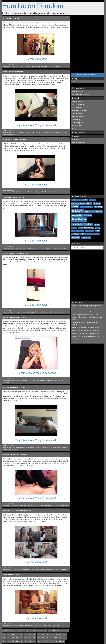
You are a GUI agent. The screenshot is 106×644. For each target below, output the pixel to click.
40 (43, 638)
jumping (97, 224)
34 (17, 638)
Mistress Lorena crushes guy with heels (85, 342)
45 (64, 638)
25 (43, 634)
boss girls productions (78, 203)
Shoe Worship (46, 133)
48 (13, 641)
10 (45, 631)
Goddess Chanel (14, 133)
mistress (74, 228)
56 (47, 641)
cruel (89, 203)
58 (56, 641)
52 (30, 641)
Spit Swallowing (56, 66)
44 (60, 638)
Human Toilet (47, 626)
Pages (75, 79)
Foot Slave (39, 448)
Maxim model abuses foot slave (14, 387)
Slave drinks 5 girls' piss (12, 575)
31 (4, 638)
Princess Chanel (24, 133)
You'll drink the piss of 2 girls (13, 197)
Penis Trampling (57, 312)
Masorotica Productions (16, 380)
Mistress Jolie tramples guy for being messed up (87, 307)
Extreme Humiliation (62, 248)
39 (39, 638)
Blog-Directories (78, 133)
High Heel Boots (63, 505)
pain (80, 228)
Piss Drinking (31, 248)
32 (9, 638)
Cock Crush (45, 312)
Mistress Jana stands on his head (15, 455)
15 (67, 631)
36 (26, 638)
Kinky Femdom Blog (78, 104)
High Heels (39, 133)
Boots (31, 312)
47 (9, 641)
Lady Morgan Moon (15, 569)
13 (58, 631)
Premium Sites (78, 88)
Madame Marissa (77, 91)
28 (56, 634)
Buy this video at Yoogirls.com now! (36, 125)
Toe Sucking (15, 449)
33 (13, 638)
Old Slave (30, 569)
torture (96, 234)
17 (9, 634)
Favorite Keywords (79, 197)
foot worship (77, 215)
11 (50, 631)
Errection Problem (33, 192)
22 (30, 634)
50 (21, 641)
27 (52, 634)
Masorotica (26, 380)
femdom (77, 211)
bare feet (92, 200)
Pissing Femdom (34, 626)
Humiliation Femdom (33, 6)
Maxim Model (32, 448)
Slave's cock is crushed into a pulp (15, 253)
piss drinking (89, 228)
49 (17, 641)
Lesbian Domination (57, 133)
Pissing (54, 248)
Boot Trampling (37, 312)
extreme (75, 207)
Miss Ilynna (24, 448)
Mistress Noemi (22, 248)
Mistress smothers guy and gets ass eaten (86, 311)
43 (56, 638)
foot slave (98, 211)
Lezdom (65, 133)
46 (4, 641)
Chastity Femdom (78, 114)
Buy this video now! (36, 59)
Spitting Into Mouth (25, 66)
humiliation (79, 219)
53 (34, 641)
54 (39, 641)
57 (52, 641)
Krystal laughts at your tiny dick (14, 317)
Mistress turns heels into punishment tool (85, 331)
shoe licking (80, 231)
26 (47, 634)
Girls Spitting (76, 120)
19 (17, 634)
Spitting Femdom (14, 66)
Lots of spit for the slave (12, 18)
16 (4, 634)
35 (21, 638)
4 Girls (50, 66)
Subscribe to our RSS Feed (87, 75)
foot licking (89, 211)
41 (47, 638)
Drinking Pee (55, 626)
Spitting (58, 569)
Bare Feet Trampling (52, 505)
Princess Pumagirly (15, 312)
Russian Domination (78, 143)
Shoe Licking (57, 448)
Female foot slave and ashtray (14, 72)
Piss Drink (48, 248)
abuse (74, 200)
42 (52, 638)
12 (54, 631)
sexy (73, 231)
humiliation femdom (82, 224)
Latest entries (77, 303)
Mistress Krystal (35, 380)
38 (34, 638)
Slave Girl (32, 133)
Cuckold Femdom (78, 101)
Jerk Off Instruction (22, 192)
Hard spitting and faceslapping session (17, 511)
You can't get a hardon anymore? (15, 140)
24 (39, 634)
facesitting (98, 207)
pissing (98, 228)
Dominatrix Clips (77, 126)
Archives (76, 244)
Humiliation (44, 66)
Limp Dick (42, 192)
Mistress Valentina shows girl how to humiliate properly (87, 318)
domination (97, 203)
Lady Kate (24, 569)
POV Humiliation (40, 248)
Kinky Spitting (76, 107)
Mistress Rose (13, 248)
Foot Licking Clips (78, 123)
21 (26, 634)
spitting (75, 234)
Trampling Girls (14, 505)
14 (63, 631)
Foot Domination (48, 448)
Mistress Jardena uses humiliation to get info (86, 327)
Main (73, 82)
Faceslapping (65, 569)
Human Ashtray (15, 134)
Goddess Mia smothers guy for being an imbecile (85, 323)
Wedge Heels (25, 312)
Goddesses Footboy (15, 448)
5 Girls (41, 626)
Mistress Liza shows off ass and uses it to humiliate (85, 338)
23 (34, 634)
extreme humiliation (86, 207)
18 (13, 634)
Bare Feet (43, 505)
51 (26, 641)
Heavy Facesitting (78, 117)
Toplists (75, 136)
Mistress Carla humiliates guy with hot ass (86, 334)
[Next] (61, 641)
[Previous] (7, 631)
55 (43, 641)
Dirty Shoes (6, 134)
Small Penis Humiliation (46, 380)
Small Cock (57, 380)
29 (60, 634)
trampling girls (86, 237)
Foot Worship (7, 449)
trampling (76, 237)
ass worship (83, 200)
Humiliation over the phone (81, 94)
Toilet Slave (17, 626)
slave (98, 231)
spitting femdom (86, 234)
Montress (75, 139)
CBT (51, 312)
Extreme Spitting (35, 66)
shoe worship (90, 231)
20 (21, 634)
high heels (88, 215)
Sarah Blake (13, 192)
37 (30, 638)
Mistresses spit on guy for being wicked (85, 314)
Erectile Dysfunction (51, 192)
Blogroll (75, 98)
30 (64, 634)
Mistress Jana (22, 505)
